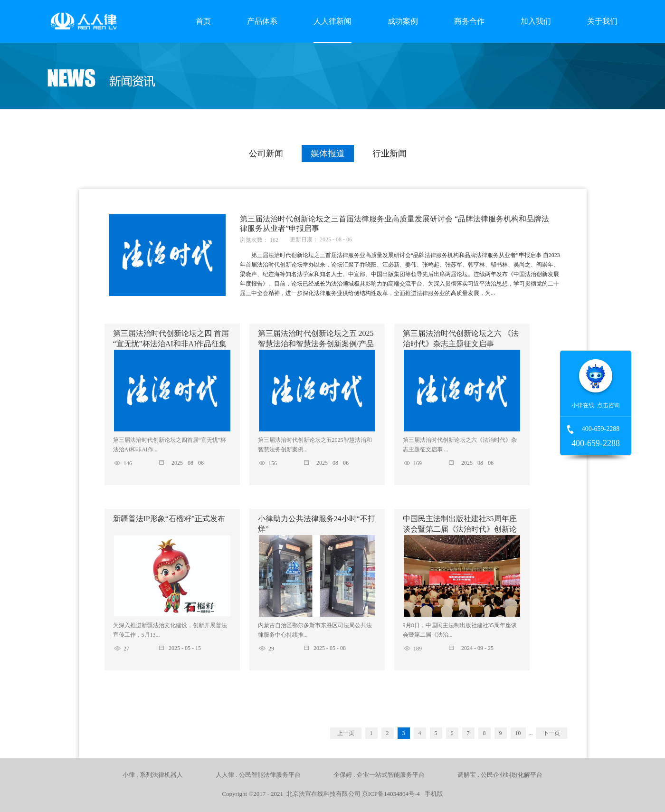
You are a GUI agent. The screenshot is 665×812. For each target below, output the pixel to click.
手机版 (432, 794)
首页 (203, 21)
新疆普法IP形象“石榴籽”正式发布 (169, 519)
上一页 (346, 733)
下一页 (551, 733)
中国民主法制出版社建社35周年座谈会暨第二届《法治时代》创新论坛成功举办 (460, 529)
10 (518, 733)
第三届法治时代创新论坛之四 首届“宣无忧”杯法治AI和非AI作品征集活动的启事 (171, 344)
